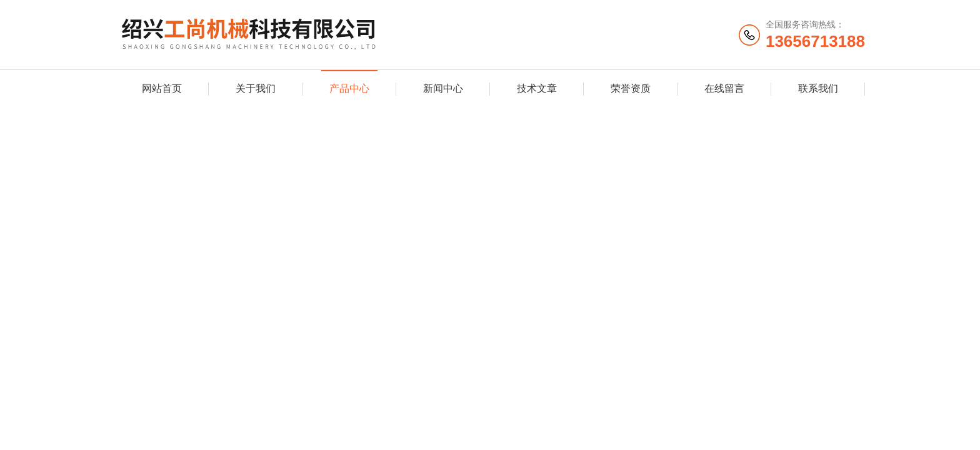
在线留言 (724, 88)
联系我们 (818, 88)
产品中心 (349, 88)
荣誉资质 (631, 88)
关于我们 (256, 88)
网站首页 (162, 88)
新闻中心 (443, 88)
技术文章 (537, 88)
